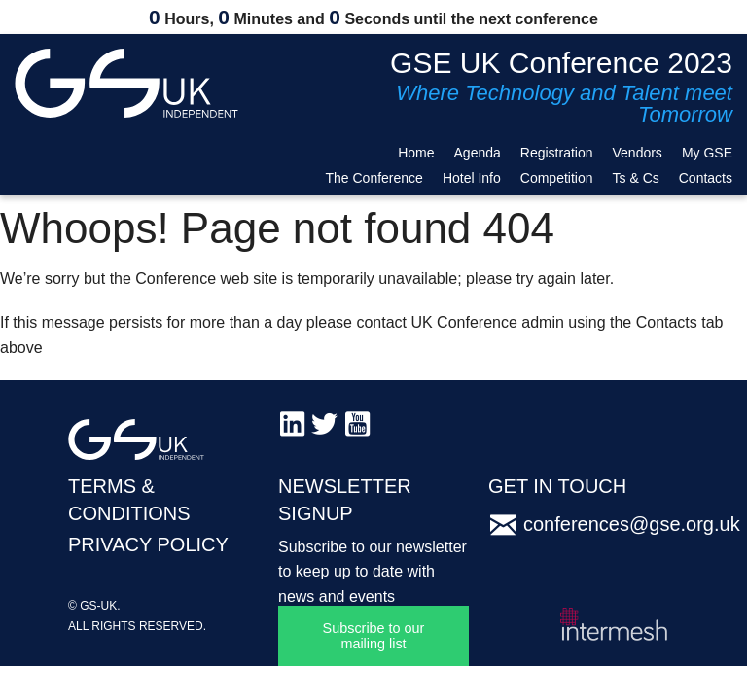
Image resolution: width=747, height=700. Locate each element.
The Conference (373, 178)
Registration (557, 153)
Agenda (478, 153)
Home (416, 153)
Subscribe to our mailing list (374, 636)
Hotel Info (472, 178)
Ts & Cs (636, 178)
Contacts (706, 178)
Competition (557, 178)
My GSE (707, 153)
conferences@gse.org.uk (632, 524)
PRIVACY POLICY (148, 544)
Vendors (638, 153)
